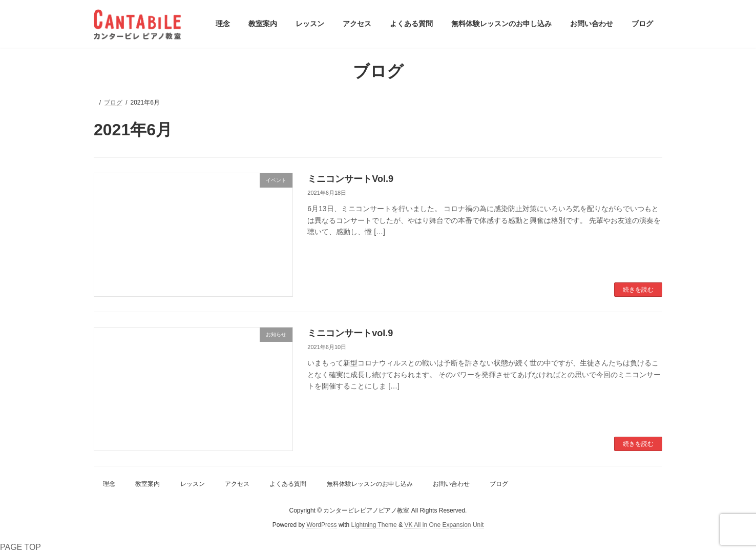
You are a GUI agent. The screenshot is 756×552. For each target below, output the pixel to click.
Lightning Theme (374, 525)
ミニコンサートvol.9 (350, 333)
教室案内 (148, 484)
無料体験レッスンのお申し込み (370, 484)
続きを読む (638, 290)
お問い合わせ (451, 484)
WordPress (321, 525)
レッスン (193, 484)
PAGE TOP (20, 547)
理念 (109, 484)
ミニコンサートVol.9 (350, 179)
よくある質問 (288, 484)
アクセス (237, 484)
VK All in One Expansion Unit (444, 525)
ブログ (499, 484)
